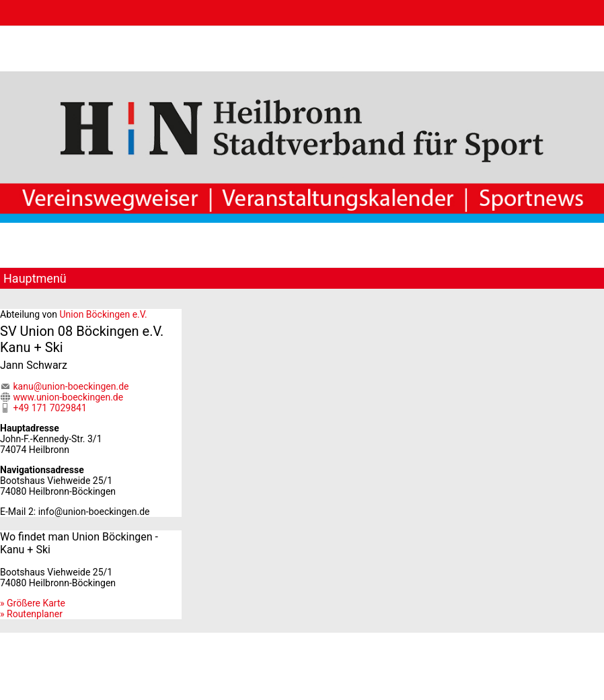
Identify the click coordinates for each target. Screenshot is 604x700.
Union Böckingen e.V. (103, 314)
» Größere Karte (33, 603)
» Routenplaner (31, 614)
